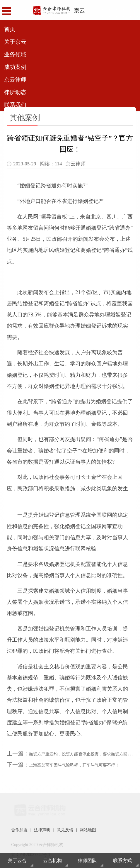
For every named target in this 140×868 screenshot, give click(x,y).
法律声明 (42, 830)
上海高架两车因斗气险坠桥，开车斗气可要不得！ (74, 765)
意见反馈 (65, 830)
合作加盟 (19, 830)
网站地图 (88, 830)
